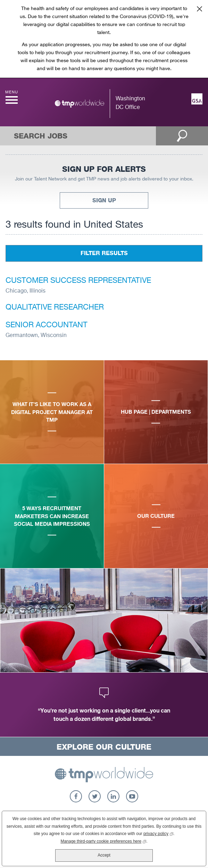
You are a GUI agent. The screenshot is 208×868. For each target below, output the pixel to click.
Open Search (182, 136)
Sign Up (104, 200)
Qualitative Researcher (55, 307)
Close (199, 9)
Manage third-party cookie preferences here (103, 841)
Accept (104, 855)
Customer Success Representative (78, 281)
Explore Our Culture (104, 747)
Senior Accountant (47, 325)
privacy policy (158, 833)
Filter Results (104, 253)
